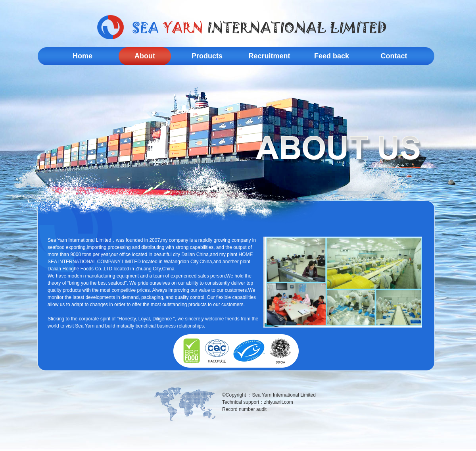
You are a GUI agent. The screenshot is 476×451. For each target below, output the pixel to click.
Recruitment (269, 56)
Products (207, 56)
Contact (394, 56)
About (145, 56)
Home (83, 56)
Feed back (332, 56)
